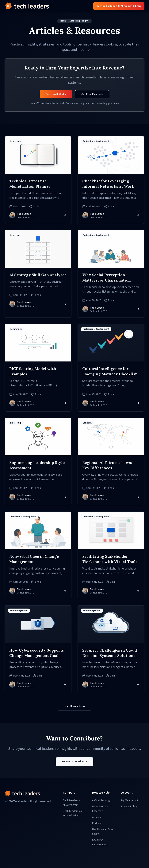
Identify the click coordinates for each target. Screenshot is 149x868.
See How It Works (56, 94)
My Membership (130, 800)
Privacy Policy (129, 807)
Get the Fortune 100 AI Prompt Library (119, 6)
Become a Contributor (74, 762)
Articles (97, 817)
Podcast (97, 823)
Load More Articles (74, 706)
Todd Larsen (24, 214)
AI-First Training (101, 800)
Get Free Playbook (92, 94)
